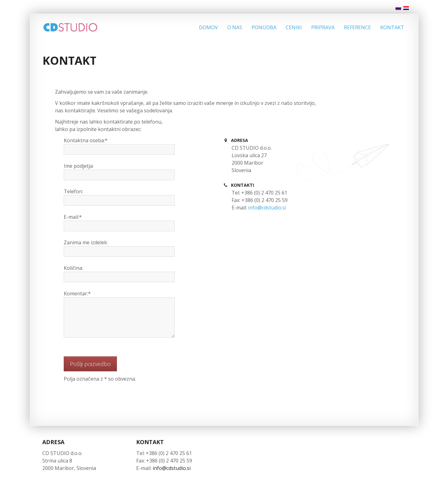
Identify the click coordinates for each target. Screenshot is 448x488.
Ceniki (294, 27)
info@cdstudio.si (267, 208)
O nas (235, 27)
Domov (208, 27)
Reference (357, 27)
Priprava (323, 27)
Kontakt (392, 27)
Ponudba (264, 27)
